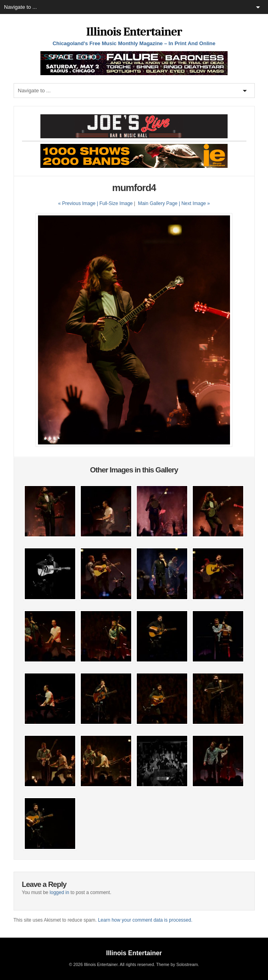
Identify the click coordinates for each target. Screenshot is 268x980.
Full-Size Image (116, 203)
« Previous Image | (79, 203)
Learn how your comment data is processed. (145, 920)
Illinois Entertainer (134, 32)
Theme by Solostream (177, 964)
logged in (59, 892)
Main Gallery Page (158, 203)
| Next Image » (194, 203)
